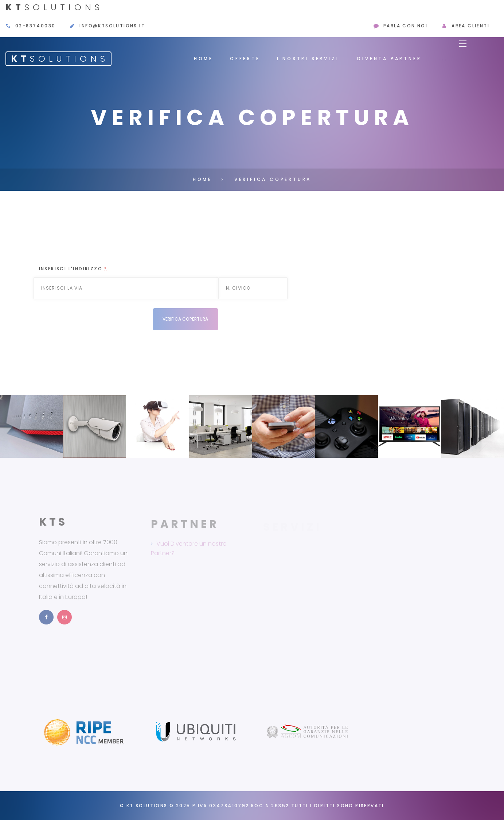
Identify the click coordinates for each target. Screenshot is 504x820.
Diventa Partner (389, 59)
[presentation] (94, 322)
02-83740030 (35, 26)
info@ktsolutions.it (112, 26)
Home (204, 59)
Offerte (245, 59)
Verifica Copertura (273, 179)
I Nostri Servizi (308, 59)
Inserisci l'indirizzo (73, 269)
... (444, 59)
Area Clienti (470, 26)
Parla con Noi (405, 26)
